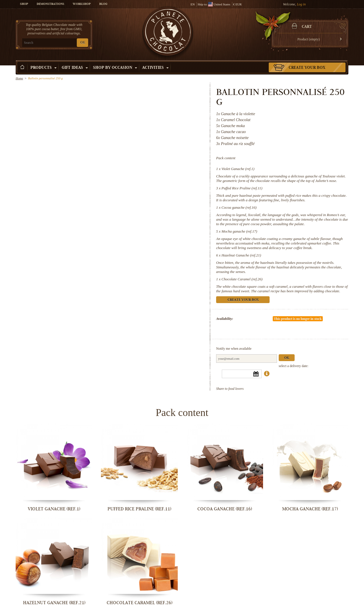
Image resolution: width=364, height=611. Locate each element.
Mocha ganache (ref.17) (239, 231)
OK (83, 43)
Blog (103, 4)
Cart (307, 27)
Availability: (225, 319)
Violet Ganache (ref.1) (238, 169)
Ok (287, 358)
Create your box (307, 68)
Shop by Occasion (115, 68)
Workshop (82, 4)
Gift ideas (75, 68)
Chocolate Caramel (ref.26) (242, 279)
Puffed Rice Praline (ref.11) (242, 188)
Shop (24, 4)
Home (19, 78)
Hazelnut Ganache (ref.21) (241, 255)
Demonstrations (50, 4)
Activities (155, 68)
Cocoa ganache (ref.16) (239, 207)
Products (44, 68)
